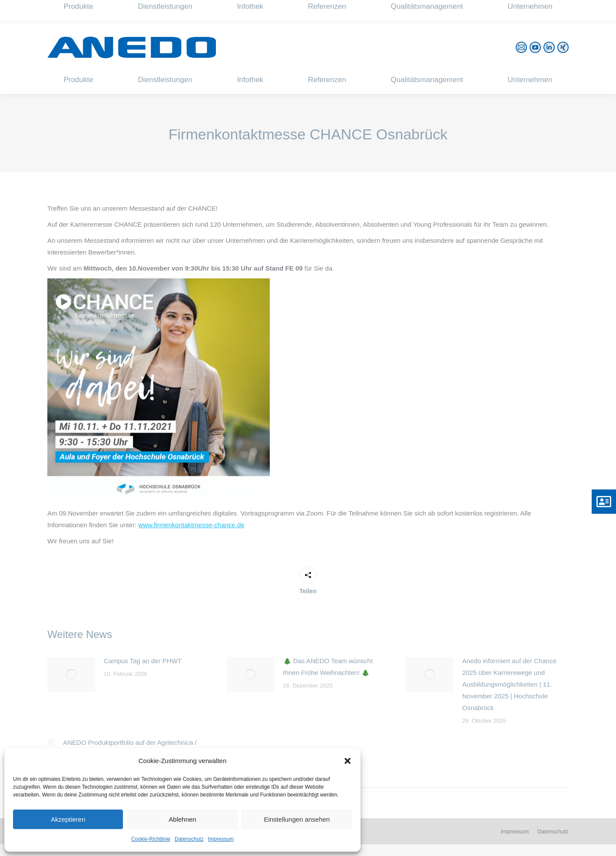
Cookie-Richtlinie (151, 839)
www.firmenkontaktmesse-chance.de (191, 525)
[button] (348, 761)
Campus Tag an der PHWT (143, 661)
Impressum (221, 839)
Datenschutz (189, 839)
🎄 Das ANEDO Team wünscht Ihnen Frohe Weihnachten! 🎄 (328, 667)
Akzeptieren (68, 819)
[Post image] (71, 674)
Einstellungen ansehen (297, 819)
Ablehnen (182, 819)
